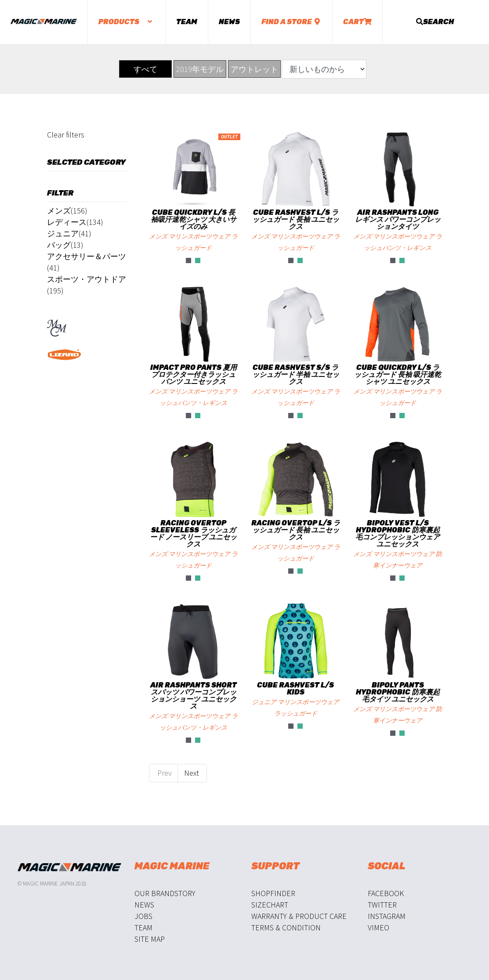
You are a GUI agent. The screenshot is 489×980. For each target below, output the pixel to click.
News (229, 22)
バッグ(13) (65, 245)
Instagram (387, 916)
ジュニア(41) (69, 233)
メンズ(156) (67, 211)
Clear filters (66, 135)
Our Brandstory (165, 893)
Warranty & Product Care (299, 916)
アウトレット (254, 69)
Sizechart (270, 905)
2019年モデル (200, 69)
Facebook (386, 893)
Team (187, 22)
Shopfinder (273, 893)
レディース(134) (75, 222)
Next (192, 773)
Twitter (382, 905)
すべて (145, 69)
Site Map (150, 939)
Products (127, 22)
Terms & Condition (286, 928)
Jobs (143, 916)
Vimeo (379, 928)
